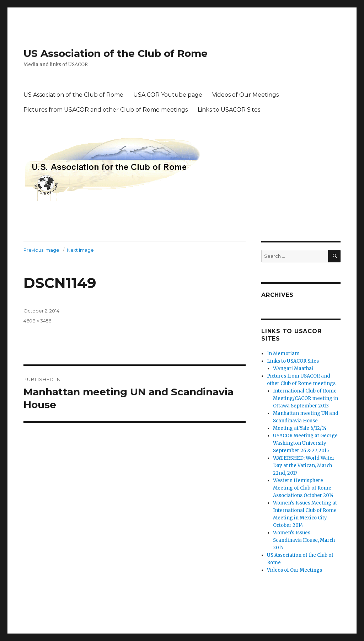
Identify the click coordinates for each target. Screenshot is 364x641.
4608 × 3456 (37, 321)
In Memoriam (283, 354)
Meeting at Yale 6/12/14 (300, 428)
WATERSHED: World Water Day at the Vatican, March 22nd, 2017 (304, 466)
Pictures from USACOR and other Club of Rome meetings (106, 110)
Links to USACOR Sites (229, 110)
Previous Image (41, 250)
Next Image (80, 250)
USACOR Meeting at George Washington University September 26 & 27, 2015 (305, 443)
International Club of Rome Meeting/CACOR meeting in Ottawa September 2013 (306, 398)
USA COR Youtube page (168, 95)
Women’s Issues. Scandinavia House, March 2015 (304, 540)
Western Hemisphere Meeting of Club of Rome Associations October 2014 (303, 488)
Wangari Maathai (293, 368)
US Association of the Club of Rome (116, 53)
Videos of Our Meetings (245, 95)
